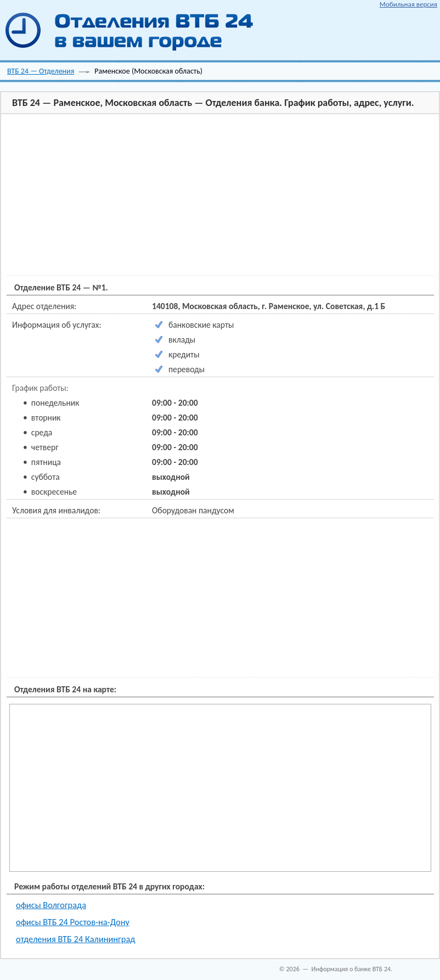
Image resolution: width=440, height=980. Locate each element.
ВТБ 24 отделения (135, 30)
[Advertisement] (200, 195)
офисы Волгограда (51, 905)
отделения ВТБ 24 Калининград (75, 939)
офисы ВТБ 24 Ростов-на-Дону (73, 922)
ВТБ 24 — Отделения (41, 71)
